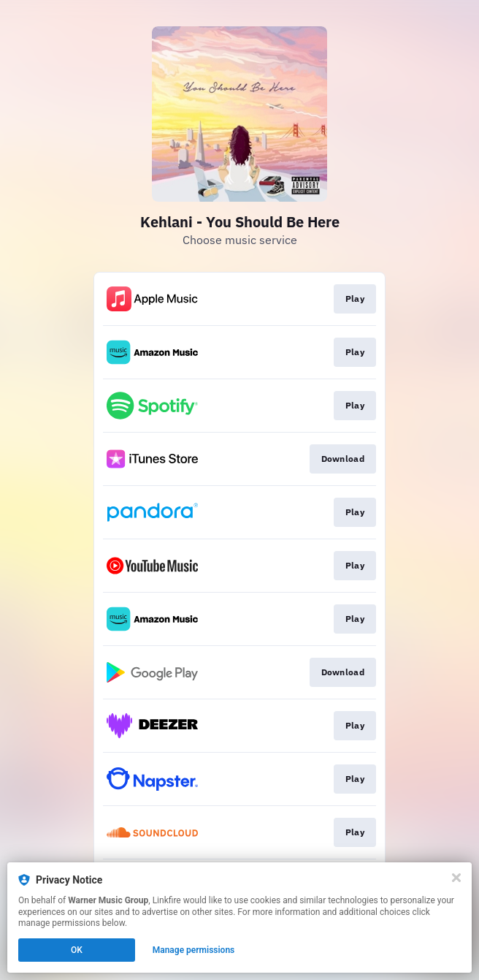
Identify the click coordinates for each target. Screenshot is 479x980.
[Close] (456, 878)
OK (77, 950)
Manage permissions (194, 950)
